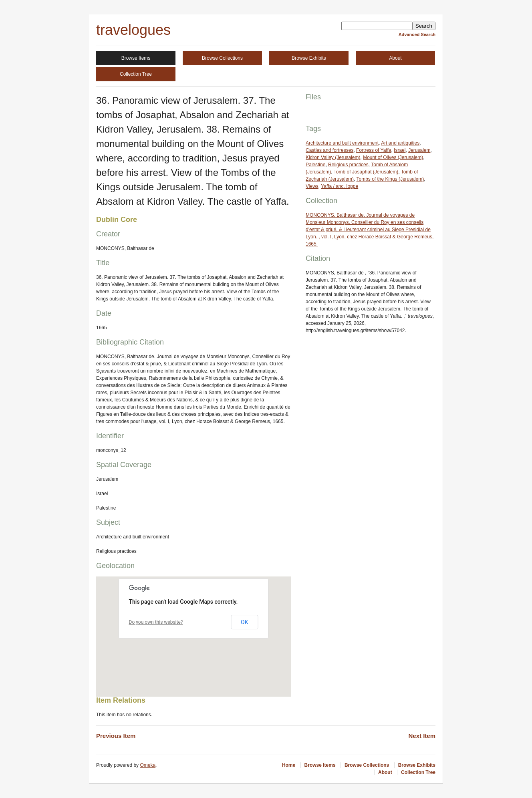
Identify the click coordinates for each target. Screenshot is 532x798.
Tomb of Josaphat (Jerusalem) (366, 172)
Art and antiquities (400, 143)
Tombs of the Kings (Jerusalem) (390, 179)
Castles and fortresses (329, 150)
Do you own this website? (156, 622)
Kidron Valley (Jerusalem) (333, 157)
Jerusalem (419, 150)
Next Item (422, 736)
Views (312, 186)
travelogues (133, 30)
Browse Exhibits (309, 58)
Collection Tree (136, 74)
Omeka (148, 765)
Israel (400, 150)
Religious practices (348, 165)
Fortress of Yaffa (374, 150)
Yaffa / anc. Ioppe (340, 186)
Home (289, 765)
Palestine (315, 165)
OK (244, 622)
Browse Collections (222, 58)
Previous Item (116, 736)
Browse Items (136, 58)
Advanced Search (417, 34)
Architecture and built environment (342, 143)
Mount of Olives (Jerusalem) (393, 157)
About (395, 58)
